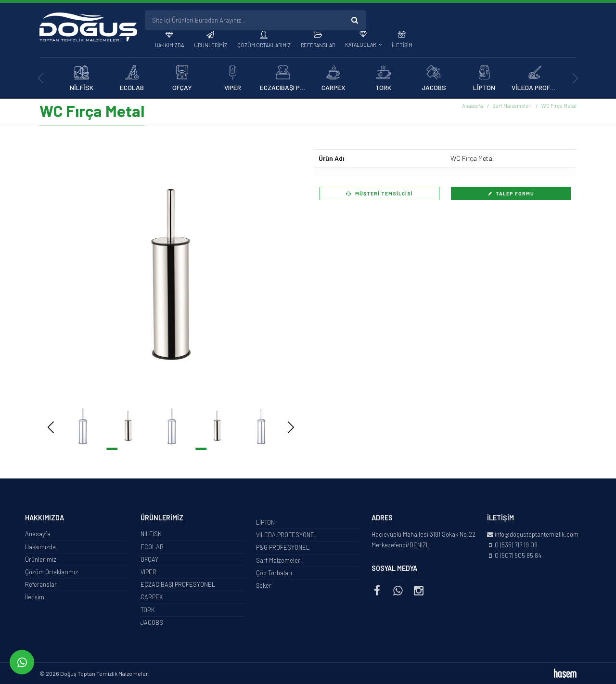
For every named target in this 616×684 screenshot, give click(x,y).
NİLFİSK (151, 534)
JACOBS (152, 622)
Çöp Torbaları (274, 573)
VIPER (148, 572)
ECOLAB (152, 547)
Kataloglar (361, 45)
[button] (276, 274)
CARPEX (152, 597)
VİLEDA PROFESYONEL (287, 535)
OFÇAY (149, 559)
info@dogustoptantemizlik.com (537, 534)
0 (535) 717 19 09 (516, 545)
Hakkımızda (169, 45)
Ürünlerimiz (211, 45)
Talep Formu (511, 194)
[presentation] (41, 78)
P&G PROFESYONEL (283, 547)
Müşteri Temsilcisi (379, 194)
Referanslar (318, 45)
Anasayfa (473, 106)
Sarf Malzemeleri (512, 106)
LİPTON (265, 522)
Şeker (264, 585)
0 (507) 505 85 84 (518, 555)
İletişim (402, 45)
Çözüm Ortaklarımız (264, 45)
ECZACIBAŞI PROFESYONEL (178, 584)
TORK (148, 610)
